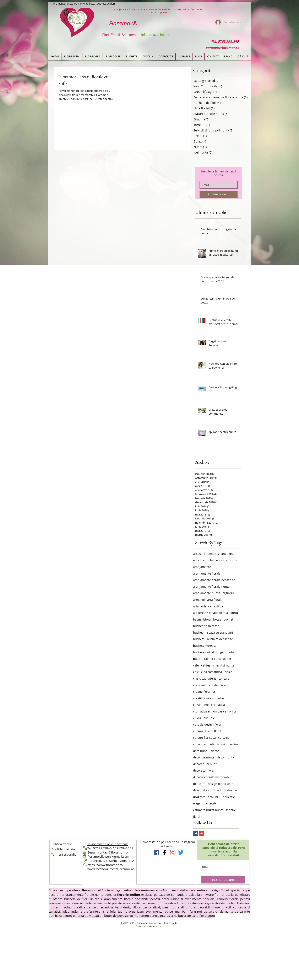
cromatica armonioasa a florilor (215, 711)
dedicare (199, 784)
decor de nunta (204, 757)
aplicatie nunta (227, 560)
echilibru (214, 797)
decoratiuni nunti (205, 764)
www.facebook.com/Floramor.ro (111, 869)
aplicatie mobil (203, 560)
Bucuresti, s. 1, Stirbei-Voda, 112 (111, 861)
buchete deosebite (220, 639)
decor (215, 751)
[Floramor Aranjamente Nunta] (157, 852)
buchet (228, 619)
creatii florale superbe (208, 698)
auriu (234, 613)
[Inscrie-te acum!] (223, 880)
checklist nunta (224, 665)
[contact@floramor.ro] (222, 48)
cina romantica (212, 672)
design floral (202, 790)
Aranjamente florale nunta (163, 923)
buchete (199, 639)
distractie (230, 790)
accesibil (199, 554)
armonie (199, 600)
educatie (229, 797)
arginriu (228, 593)
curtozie (224, 738)
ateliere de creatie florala (211, 613)
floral (197, 817)
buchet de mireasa (206, 626)
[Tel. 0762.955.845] (225, 42)
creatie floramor (204, 692)
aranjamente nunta (207, 593)
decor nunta (225, 757)
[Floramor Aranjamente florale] (165, 852)
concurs (224, 678)
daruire (233, 744)
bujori (197, 659)
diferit (217, 790)
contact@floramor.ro (113, 852)
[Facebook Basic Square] (195, 833)
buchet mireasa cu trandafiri (213, 632)
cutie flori (200, 744)
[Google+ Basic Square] (202, 833)
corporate (200, 685)
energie (211, 803)
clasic (228, 672)
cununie (209, 718)
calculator (224, 659)
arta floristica (202, 606)
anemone (228, 554)
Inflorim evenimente (156, 35)
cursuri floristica (204, 738)
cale (196, 665)
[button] (63, 849)
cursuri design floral (207, 731)
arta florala (215, 600)
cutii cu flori (217, 744)
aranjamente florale (207, 573)
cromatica (218, 705)
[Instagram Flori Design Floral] (173, 852)
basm (197, 619)
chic (196, 672)
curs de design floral (207, 724)
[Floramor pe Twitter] (181, 852)
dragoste (199, 797)
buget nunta (225, 652)
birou (207, 619)
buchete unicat (204, 652)
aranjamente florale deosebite (214, 580)
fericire (231, 810)
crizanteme (201, 705)
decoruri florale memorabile (213, 777)
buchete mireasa (205, 646)
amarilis (213, 554)
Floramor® (123, 23)
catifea (206, 665)
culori (197, 718)
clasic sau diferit (205, 678)
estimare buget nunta (208, 810)
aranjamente (202, 567)
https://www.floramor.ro (105, 865)
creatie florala (219, 685)
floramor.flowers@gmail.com (108, 856)
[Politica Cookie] (62, 844)
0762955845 (102, 848)
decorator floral (204, 770)
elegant (198, 803)
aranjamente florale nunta (211, 587)
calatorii (210, 659)
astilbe (219, 606)
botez (217, 619)
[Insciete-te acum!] (219, 194)
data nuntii (201, 751)
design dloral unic (220, 784)
